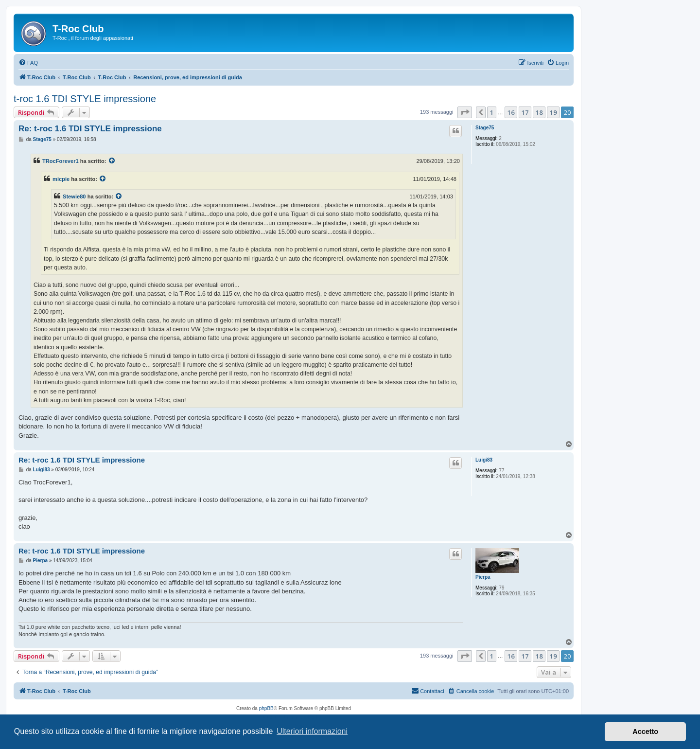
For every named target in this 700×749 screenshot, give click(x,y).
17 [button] (525, 112)
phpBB (266, 708)
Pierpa (483, 577)
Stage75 (485, 128)
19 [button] (553, 112)
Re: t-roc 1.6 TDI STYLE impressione (90, 129)
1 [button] (492, 112)
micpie (61, 179)
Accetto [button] (645, 731)
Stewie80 (74, 196)
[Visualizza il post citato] (112, 161)
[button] (465, 112)
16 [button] (511, 112)
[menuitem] (28, 63)
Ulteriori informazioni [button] (312, 731)
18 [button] (539, 112)
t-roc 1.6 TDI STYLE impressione (85, 99)
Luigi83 (484, 460)
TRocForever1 (61, 161)
